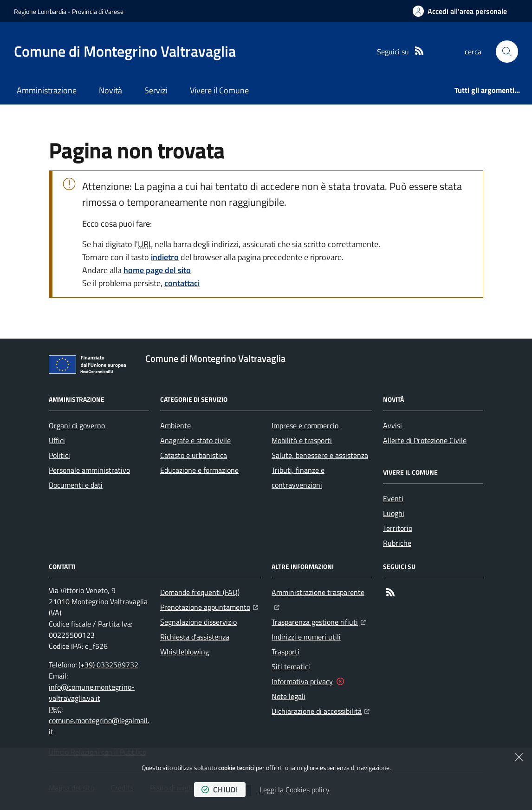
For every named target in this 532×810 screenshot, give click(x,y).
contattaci (182, 283)
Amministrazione (47, 90)
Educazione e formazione (199, 470)
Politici (59, 455)
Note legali (289, 696)
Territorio (398, 528)
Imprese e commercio (305, 425)
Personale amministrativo (89, 470)
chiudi (220, 790)
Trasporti (285, 652)
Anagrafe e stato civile (195, 440)
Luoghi (394, 513)
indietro (165, 257)
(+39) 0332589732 (108, 665)
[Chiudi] (519, 757)
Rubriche (397, 543)
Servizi (156, 90)
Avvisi (393, 425)
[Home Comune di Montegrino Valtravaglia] (125, 51)
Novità (110, 90)
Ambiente (175, 425)
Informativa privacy (302, 681)
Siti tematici (291, 666)
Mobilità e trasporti (302, 440)
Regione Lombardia (40, 11)
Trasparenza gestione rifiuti (319, 621)
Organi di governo (77, 425)
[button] (507, 52)
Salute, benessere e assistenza (320, 455)
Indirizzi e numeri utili (306, 637)
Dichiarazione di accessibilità (321, 710)
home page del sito (157, 270)
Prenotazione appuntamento (209, 606)
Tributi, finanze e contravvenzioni (298, 477)
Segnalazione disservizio (198, 622)
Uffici (57, 440)
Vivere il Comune (219, 90)
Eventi (393, 498)
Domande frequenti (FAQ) (200, 592)
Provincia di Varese (98, 11)
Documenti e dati (76, 485)
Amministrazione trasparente (322, 591)
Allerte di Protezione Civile (425, 440)
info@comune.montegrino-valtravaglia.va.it (92, 692)
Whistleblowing (185, 652)
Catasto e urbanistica (194, 455)
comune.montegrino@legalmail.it (99, 726)
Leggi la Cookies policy (295, 790)
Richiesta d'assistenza (195, 637)
